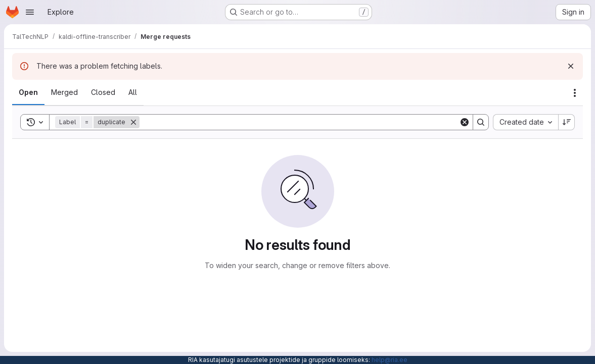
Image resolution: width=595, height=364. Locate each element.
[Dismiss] (571, 66)
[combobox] (525, 122)
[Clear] (465, 122)
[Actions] (575, 93)
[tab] (28, 92)
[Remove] (133, 122)
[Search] (299, 122)
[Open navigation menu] (30, 12)
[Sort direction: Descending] (567, 122)
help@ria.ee (390, 360)
